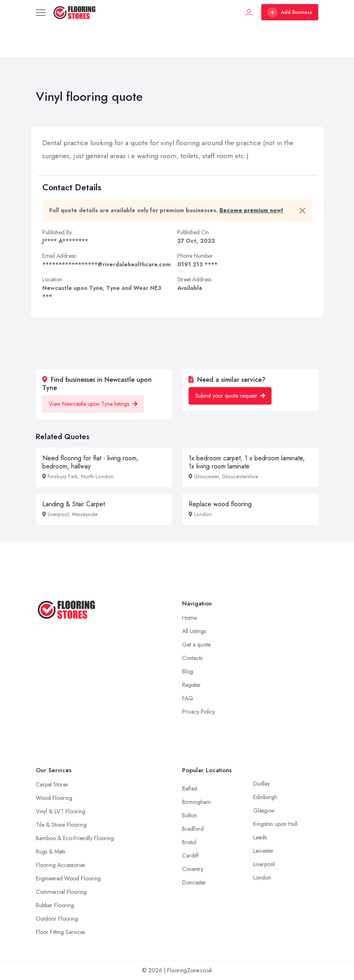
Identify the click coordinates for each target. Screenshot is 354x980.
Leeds (260, 837)
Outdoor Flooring (57, 919)
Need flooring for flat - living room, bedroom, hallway (90, 462)
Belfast (190, 788)
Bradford (193, 829)
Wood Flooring (54, 798)
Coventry (193, 869)
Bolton (190, 815)
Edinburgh (265, 797)
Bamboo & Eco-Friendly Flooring (75, 838)
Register (191, 685)
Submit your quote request (230, 396)
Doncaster (194, 882)
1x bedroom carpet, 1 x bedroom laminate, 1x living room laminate (247, 462)
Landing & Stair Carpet (74, 504)
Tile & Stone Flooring (61, 825)
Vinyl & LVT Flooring (61, 811)
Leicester (263, 851)
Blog (188, 671)
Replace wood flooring (220, 504)
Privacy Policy (199, 712)
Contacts (192, 658)
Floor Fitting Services (60, 932)
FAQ (188, 698)
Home (189, 618)
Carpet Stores (52, 784)
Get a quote (196, 645)
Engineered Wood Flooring (68, 878)
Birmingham (196, 802)
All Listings (194, 631)
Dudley (262, 784)
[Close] (302, 211)
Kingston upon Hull (275, 824)
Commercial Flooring (61, 892)
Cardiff (190, 856)
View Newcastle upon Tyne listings (93, 404)
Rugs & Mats (50, 852)
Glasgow (264, 810)
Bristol (189, 842)
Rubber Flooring (55, 905)
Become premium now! (251, 210)
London (262, 878)
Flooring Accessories (60, 865)
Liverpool (264, 864)
